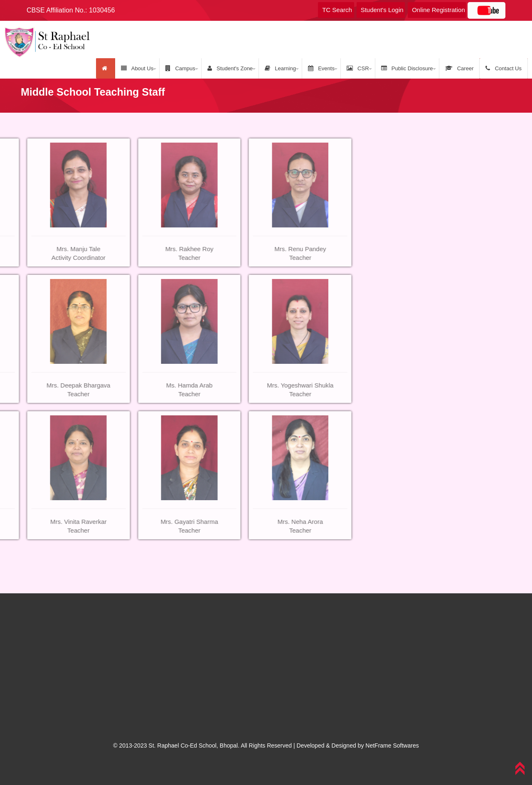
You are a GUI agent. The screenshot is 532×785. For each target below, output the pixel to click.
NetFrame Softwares (392, 746)
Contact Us (504, 68)
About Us (137, 68)
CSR (358, 68)
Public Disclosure (407, 68)
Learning (280, 68)
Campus (180, 68)
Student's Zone (230, 68)
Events (321, 68)
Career (459, 68)
